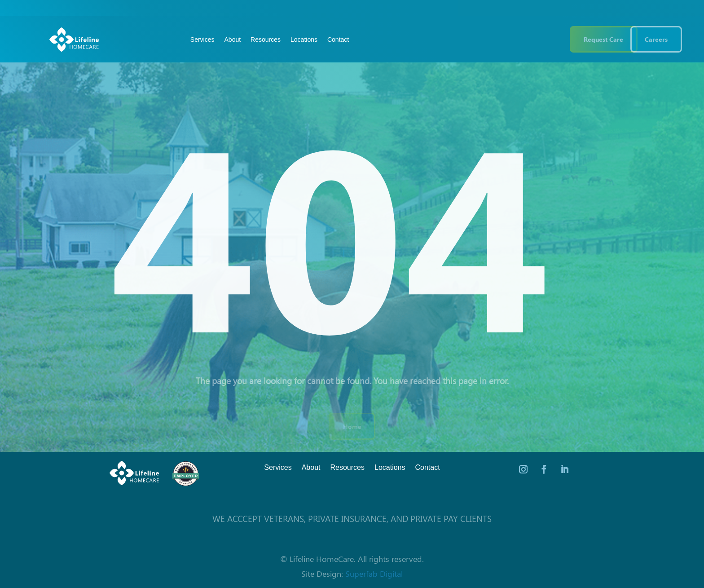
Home (352, 426)
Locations (304, 40)
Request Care (603, 39)
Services (202, 40)
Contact (338, 40)
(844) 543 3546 (524, 39)
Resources (266, 40)
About (233, 40)
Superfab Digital (374, 573)
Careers (656, 39)
